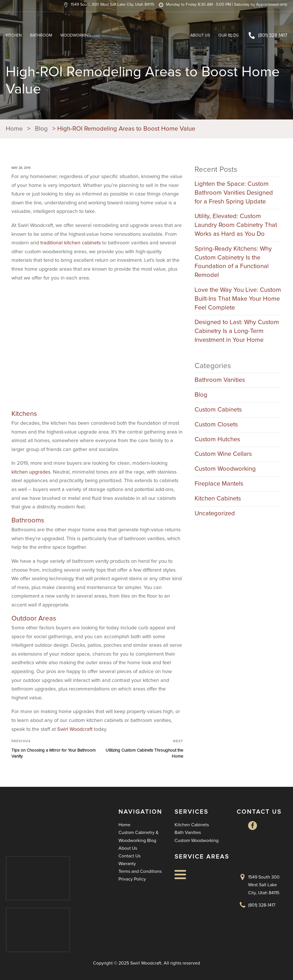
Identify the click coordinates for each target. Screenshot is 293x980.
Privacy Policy (132, 879)
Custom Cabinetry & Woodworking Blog (138, 836)
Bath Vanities (188, 833)
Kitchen (14, 35)
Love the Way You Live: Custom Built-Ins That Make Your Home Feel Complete (238, 299)
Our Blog (228, 35)
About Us (200, 35)
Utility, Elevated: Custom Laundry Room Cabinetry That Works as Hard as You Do (236, 225)
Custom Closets (216, 425)
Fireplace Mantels (219, 484)
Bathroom (41, 35)
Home (124, 825)
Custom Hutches (217, 440)
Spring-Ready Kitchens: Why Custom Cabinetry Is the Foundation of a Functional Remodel (233, 262)
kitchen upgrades (31, 472)
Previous (21, 741)
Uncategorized (215, 514)
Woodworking (76, 35)
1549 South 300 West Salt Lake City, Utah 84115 (264, 885)
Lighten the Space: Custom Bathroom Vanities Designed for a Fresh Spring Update (234, 193)
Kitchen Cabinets (218, 499)
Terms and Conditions (140, 871)
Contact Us (129, 856)
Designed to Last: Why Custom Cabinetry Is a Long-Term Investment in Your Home (237, 331)
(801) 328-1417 (273, 36)
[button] (109, 5)
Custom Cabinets (218, 410)
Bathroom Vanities (220, 380)
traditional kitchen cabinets (71, 243)
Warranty (127, 864)
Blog (201, 395)
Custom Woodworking (225, 469)
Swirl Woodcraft (75, 729)
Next (178, 741)
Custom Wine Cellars (223, 454)
